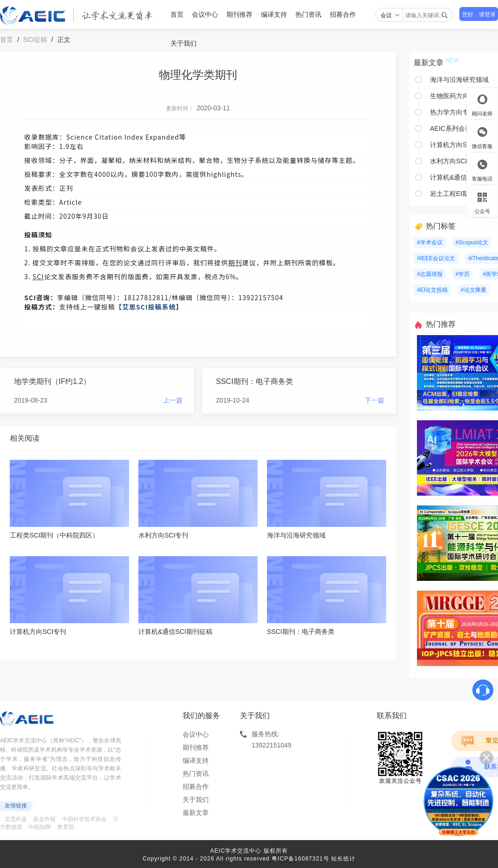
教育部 (66, 827)
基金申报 (44, 819)
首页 (177, 14)
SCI (38, 276)
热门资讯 (308, 14)
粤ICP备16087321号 (300, 859)
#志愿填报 (430, 274)
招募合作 (343, 14)
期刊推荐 (239, 14)
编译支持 (274, 14)
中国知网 (40, 827)
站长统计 (343, 859)
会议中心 (205, 14)
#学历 (463, 274)
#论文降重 (474, 290)
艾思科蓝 (16, 819)
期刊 (235, 262)
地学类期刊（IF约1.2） (52, 381)
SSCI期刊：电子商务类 (255, 381)
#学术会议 (430, 242)
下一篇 (375, 400)
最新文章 (196, 813)
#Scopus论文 (472, 242)
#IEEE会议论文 (436, 258)
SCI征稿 (35, 40)
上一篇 (173, 400)
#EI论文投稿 (432, 290)
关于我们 (184, 43)
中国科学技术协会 (84, 819)
